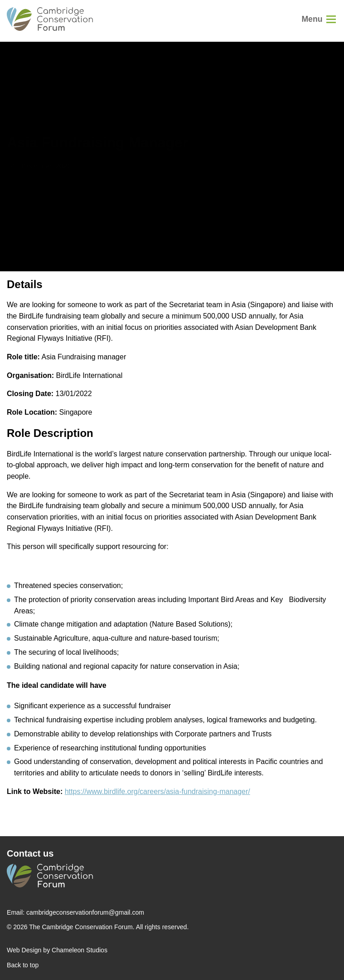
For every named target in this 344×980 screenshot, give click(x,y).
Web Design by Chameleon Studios (57, 950)
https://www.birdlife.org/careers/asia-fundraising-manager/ (157, 791)
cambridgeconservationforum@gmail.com (85, 912)
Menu (312, 19)
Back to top (23, 965)
